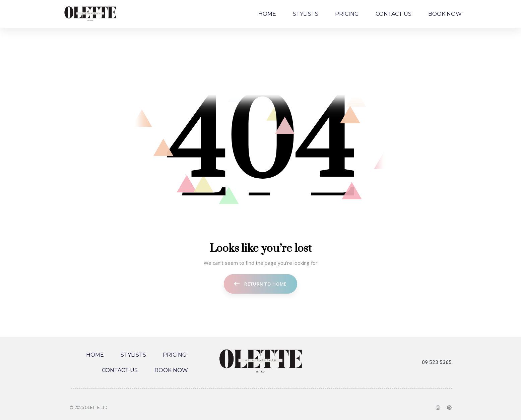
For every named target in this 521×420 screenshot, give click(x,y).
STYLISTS (306, 14)
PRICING (347, 14)
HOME (267, 14)
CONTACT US (394, 14)
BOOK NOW (445, 14)
